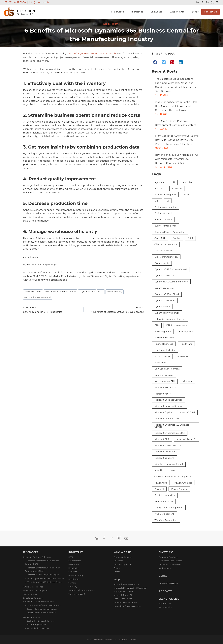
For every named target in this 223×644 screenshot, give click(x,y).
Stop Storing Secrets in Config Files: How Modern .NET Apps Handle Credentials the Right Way (176, 106)
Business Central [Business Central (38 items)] (163, 213)
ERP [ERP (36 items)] (157, 325)
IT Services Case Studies (170, 561)
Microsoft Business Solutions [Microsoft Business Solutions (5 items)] (169, 406)
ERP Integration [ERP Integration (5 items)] (163, 332)
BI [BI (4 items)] (168, 201)
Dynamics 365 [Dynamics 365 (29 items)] (162, 263)
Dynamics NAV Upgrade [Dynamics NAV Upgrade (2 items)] (167, 313)
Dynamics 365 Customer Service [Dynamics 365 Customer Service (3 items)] (171, 282)
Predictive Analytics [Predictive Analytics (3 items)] (165, 495)
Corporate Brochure (168, 557)
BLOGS (163, 576)
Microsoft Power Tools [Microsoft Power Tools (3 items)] (166, 452)
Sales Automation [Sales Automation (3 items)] (164, 501)
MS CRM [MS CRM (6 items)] (159, 470)
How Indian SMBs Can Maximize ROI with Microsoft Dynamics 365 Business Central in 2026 (176, 159)
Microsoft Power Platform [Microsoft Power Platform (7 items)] (168, 445)
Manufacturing (115, 292)
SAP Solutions (30, 594)
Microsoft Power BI (123, 595)
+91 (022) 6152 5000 (15, 2)
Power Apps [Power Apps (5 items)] (161, 483)
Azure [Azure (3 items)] (186, 195)
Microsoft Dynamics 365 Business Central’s (91, 54)
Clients (117, 568)
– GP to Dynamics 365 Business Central (44, 582)
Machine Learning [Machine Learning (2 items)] (164, 375)
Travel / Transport (77, 594)
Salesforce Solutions (33, 598)
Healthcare (74, 564)
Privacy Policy (165, 607)
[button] (155, 62)
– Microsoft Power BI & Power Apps (42, 575)
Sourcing (73, 586)
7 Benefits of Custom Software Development (115, 309)
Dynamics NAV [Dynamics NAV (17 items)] (162, 307)
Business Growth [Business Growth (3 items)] (163, 220)
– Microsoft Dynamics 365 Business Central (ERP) (42, 562)
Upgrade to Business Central (127, 606)
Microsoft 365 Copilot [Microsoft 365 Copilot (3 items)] (165, 388)
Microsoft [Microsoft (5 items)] (187, 381)
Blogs (195, 12)
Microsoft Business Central (38, 297)
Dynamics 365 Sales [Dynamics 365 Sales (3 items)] (165, 300)
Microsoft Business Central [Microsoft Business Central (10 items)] (168, 400)
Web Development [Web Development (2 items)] (164, 514)
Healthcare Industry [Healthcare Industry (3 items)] (165, 350)
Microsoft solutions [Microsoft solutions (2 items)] (164, 458)
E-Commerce (75, 561)
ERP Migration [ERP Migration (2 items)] (186, 332)
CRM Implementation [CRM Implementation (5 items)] (166, 244)
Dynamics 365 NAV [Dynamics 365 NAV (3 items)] (164, 288)
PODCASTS (166, 591)
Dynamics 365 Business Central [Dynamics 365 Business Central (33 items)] (171, 269)
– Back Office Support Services (40, 621)
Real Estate (74, 579)
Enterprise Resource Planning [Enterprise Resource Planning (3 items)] (170, 319)
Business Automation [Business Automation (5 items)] (166, 207)
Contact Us (210, 12)
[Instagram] (207, 2)
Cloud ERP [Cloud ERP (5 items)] (160, 238)
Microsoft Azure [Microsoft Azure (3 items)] (163, 394)
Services (72, 583)
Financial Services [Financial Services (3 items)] (164, 344)
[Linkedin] (198, 2)
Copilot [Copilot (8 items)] (177, 238)
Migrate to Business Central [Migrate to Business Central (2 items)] (169, 464)
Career (117, 572)
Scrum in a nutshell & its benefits (52, 309)
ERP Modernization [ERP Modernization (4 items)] (164, 338)
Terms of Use (165, 604)
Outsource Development (126, 602)
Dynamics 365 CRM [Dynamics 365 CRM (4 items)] (164, 275)
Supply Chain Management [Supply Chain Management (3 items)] (169, 508)
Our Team (118, 561)
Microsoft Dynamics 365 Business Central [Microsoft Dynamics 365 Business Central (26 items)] (172, 426)
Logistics (73, 572)
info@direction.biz (40, 2)
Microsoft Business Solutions (37, 557)
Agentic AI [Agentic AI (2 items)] (160, 182)
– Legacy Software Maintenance (40, 613)
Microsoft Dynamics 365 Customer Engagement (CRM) (130, 590)
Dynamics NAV (87, 292)
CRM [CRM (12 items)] (190, 238)
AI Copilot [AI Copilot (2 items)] (188, 182)
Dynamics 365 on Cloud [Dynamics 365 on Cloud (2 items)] (167, 294)
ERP (101, 292)
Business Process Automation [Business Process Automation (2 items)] (170, 232)
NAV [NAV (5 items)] (173, 470)
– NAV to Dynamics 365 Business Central (44, 578)
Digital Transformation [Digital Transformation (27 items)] (166, 257)
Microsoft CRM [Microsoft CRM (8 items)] (187, 412)
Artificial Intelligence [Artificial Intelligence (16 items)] (165, 195)
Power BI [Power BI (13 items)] (159, 489)
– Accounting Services (36, 625)
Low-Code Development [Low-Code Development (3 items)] (167, 369)
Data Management (32, 617)
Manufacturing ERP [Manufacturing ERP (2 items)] (165, 381)
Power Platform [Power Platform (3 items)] (179, 489)
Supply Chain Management (82, 590)
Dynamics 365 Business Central (60, 292)
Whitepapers (165, 568)
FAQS (117, 580)
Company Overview (123, 557)
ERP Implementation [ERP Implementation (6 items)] (177, 325)
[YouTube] (217, 2)
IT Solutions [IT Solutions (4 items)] (160, 363)
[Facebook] (202, 2)
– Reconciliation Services (37, 628)
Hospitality (74, 568)
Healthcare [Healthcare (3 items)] (186, 344)
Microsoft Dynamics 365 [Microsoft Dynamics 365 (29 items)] (167, 419)
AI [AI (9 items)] (174, 182)
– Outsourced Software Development (43, 605)
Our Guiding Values (123, 564)
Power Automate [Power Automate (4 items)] (183, 483)
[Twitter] (212, 2)
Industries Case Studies (170, 564)
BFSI (71, 557)
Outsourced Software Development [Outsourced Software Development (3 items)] (173, 477)
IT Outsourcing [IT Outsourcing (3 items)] (162, 356)
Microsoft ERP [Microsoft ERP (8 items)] (162, 439)
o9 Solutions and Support (35, 590)
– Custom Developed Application (41, 609)
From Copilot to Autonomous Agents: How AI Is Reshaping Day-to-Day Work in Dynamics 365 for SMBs (177, 140)
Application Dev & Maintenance (38, 602)
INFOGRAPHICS (168, 584)
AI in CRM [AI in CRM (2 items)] (159, 188)
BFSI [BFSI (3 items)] (157, 201)
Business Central (111, 24)
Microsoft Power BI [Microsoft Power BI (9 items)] (186, 439)
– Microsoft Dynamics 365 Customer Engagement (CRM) (42, 569)
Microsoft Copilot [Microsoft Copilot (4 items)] (163, 412)
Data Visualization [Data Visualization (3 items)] (164, 251)
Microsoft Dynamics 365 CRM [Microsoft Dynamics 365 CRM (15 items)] (170, 433)
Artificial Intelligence (33, 587)
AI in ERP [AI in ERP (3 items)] (177, 188)
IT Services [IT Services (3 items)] (183, 356)
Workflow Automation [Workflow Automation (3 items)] (166, 520)
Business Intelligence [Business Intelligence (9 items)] (165, 226)
